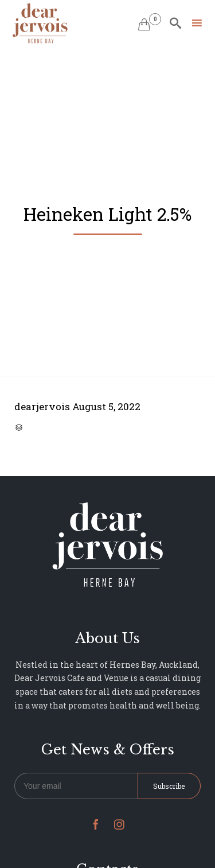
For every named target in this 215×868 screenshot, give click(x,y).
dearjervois (42, 406)
